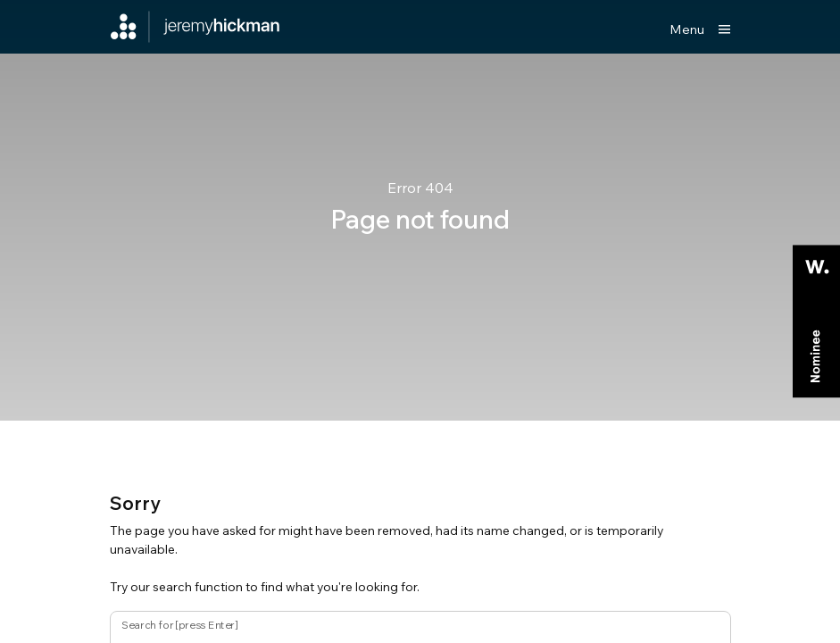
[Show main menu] (700, 29)
